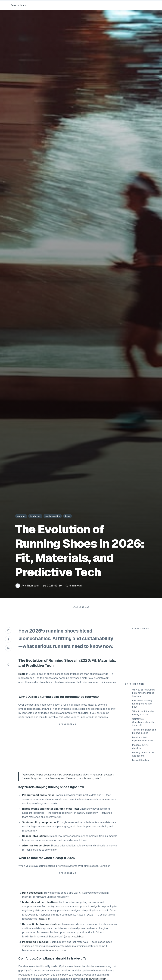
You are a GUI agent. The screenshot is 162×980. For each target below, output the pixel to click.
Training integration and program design (144, 788)
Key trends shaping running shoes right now (142, 761)
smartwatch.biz (74, 943)
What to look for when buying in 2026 (144, 770)
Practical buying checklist (140, 804)
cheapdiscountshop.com (51, 957)
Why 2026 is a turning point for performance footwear (144, 750)
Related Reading (140, 817)
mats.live (44, 925)
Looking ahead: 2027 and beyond (143, 811)
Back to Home (16, 5)
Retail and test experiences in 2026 (143, 796)
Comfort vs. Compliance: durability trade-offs (143, 779)
